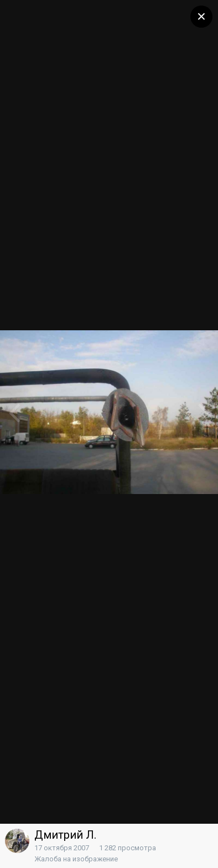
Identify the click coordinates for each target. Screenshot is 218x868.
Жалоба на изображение (76, 859)
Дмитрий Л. (65, 835)
